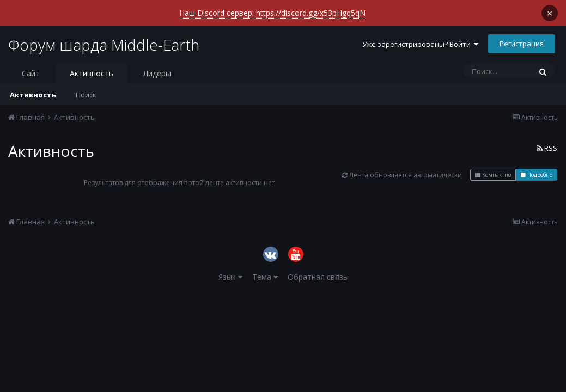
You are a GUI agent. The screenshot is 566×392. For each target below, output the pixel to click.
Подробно (537, 166)
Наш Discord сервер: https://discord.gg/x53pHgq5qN (272, 12)
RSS (547, 139)
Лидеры (157, 64)
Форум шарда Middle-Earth (104, 35)
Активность (92, 64)
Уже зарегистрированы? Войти (420, 35)
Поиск (86, 85)
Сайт (31, 64)
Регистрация (522, 34)
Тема (265, 268)
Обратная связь (318, 268)
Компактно (493, 166)
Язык (230, 268)
